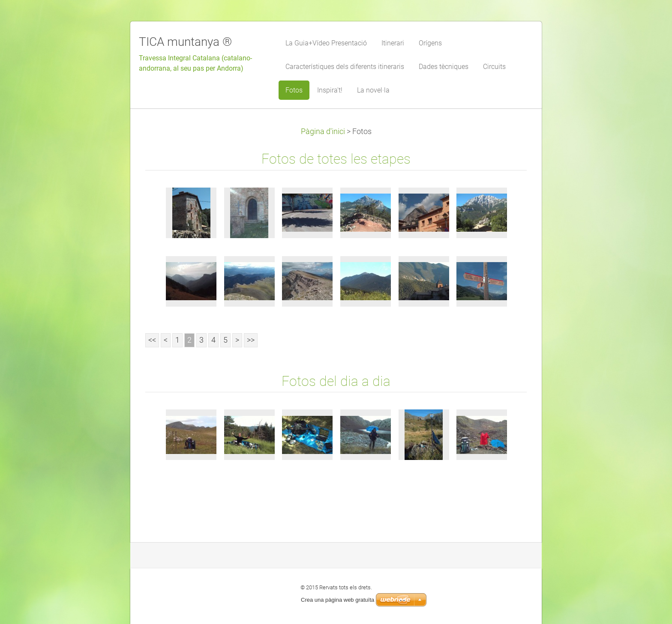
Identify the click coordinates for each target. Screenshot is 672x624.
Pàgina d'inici (323, 131)
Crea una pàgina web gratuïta (337, 600)
